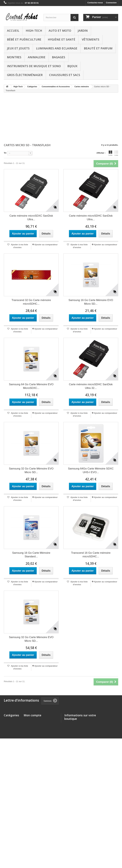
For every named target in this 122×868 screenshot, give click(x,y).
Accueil (13, 31)
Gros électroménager (25, 75)
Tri (5, 153)
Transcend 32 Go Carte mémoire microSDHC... (31, 302)
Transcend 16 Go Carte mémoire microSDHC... (91, 555)
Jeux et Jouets (18, 48)
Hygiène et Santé (62, 39)
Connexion (111, 3)
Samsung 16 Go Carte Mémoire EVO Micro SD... (91, 302)
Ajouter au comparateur (46, 245)
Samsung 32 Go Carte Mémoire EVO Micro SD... (31, 470)
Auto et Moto (60, 31)
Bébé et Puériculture (24, 39)
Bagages (59, 57)
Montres (14, 57)
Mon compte (32, 715)
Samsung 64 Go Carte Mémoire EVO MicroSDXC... (31, 386)
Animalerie (37, 57)
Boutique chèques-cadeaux (8, 845)
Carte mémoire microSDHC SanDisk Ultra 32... (91, 386)
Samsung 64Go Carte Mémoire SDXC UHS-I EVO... (91, 470)
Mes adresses (30, 729)
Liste (116, 153)
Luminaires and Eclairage (57, 48)
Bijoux (72, 66)
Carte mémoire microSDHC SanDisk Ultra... (91, 218)
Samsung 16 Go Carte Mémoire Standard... (31, 555)
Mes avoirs (29, 724)
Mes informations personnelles (39, 733)
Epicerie (8, 838)
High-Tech (34, 31)
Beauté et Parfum (98, 48)
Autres (7, 809)
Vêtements (91, 39)
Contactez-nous (95, 3)
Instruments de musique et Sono (34, 66)
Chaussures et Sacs (65, 75)
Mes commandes (32, 720)
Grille (110, 153)
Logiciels (8, 827)
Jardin (83, 31)
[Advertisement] (61, 118)
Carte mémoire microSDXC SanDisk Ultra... (31, 218)
